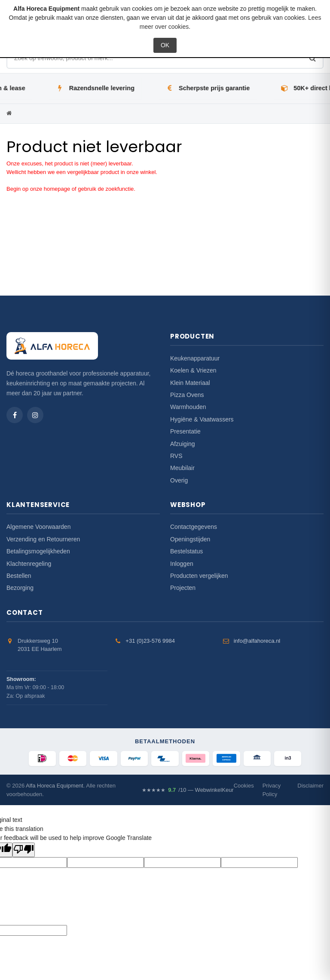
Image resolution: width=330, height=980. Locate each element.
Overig (179, 480)
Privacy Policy (272, 790)
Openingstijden (190, 539)
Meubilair (182, 468)
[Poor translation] (24, 850)
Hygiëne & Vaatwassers (202, 419)
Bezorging (20, 588)
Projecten (183, 588)
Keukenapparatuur (195, 358)
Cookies (244, 786)
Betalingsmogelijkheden (38, 551)
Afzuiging (183, 444)
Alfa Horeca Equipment (55, 786)
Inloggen (182, 564)
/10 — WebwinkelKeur (188, 790)
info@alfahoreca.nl (257, 641)
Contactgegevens (194, 527)
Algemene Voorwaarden (38, 527)
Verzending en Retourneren (43, 539)
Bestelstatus (186, 551)
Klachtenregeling (29, 564)
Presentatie (185, 431)
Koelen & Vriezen (193, 370)
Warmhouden (188, 407)
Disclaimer (310, 786)
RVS (176, 456)
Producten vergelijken (199, 576)
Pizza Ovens (187, 395)
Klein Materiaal (190, 383)
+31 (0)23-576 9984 (150, 641)
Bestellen (19, 576)
